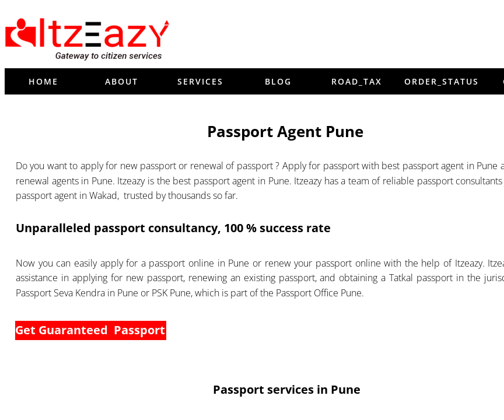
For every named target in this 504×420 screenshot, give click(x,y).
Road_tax (357, 81)
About (122, 81)
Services (200, 81)
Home (43, 81)
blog (278, 81)
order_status (442, 81)
